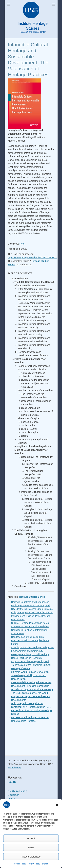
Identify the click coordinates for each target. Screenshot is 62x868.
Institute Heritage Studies (33, 26)
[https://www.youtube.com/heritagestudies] (14, 782)
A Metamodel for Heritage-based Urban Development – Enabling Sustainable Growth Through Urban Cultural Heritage (32, 686)
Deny (31, 847)
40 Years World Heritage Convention (30, 717)
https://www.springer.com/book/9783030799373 (32, 258)
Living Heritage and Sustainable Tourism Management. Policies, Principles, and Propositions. (32, 616)
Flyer (22, 244)
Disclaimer (13, 795)
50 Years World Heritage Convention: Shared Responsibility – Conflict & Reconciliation (30, 675)
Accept (31, 838)
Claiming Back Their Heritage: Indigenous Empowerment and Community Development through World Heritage (33, 651)
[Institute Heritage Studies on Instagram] (12, 782)
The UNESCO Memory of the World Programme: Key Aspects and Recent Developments (31, 696)
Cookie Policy (20, 864)
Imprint (45, 864)
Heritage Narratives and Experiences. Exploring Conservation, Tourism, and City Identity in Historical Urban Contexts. (32, 605)
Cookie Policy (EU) (18, 791)
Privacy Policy (34, 864)
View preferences (31, 857)
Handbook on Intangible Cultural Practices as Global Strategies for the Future (30, 640)
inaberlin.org (14, 768)
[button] (57, 805)
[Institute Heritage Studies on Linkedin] (9, 782)
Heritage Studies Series (32, 597)
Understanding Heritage (23, 721)
